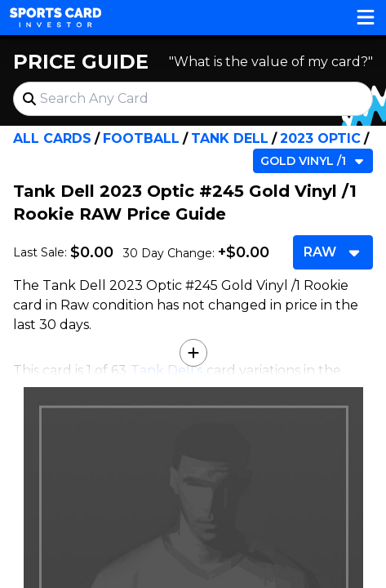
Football (141, 138)
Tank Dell (230, 138)
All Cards (52, 138)
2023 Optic (320, 138)
